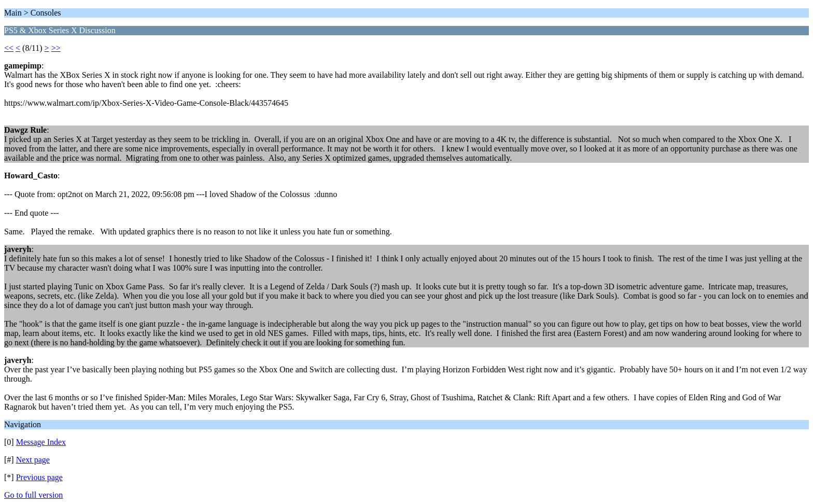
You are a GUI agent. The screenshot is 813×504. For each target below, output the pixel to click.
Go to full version (33, 495)
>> (56, 48)
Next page (33, 460)
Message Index (41, 442)
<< (9, 48)
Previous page (39, 477)
